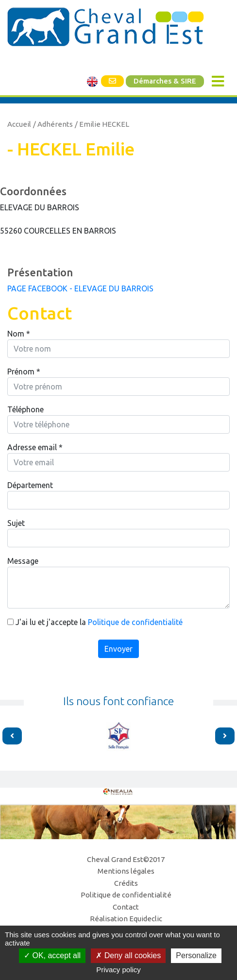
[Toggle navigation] (218, 81)
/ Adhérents (53, 124)
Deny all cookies (128, 955)
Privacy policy (118, 970)
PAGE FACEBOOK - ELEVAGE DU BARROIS (80, 288)
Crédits (126, 883)
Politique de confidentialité (135, 622)
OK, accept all (52, 955)
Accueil (19, 124)
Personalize (196, 955)
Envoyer (118, 649)
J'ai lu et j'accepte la (95, 622)
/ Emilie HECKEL (102, 124)
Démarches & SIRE (165, 81)
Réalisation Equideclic (126, 919)
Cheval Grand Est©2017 (126, 859)
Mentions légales (126, 871)
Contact (126, 907)
